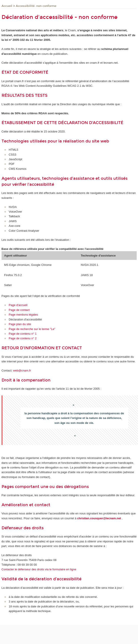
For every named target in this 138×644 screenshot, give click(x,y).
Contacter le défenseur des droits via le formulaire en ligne (39, 569)
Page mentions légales (23, 315)
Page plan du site (20, 324)
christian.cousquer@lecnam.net (99, 518)
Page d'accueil (18, 305)
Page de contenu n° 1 (23, 334)
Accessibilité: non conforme (36, 6)
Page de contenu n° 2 (23, 338)
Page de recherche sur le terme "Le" (32, 329)
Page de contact (19, 310)
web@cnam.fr (22, 370)
